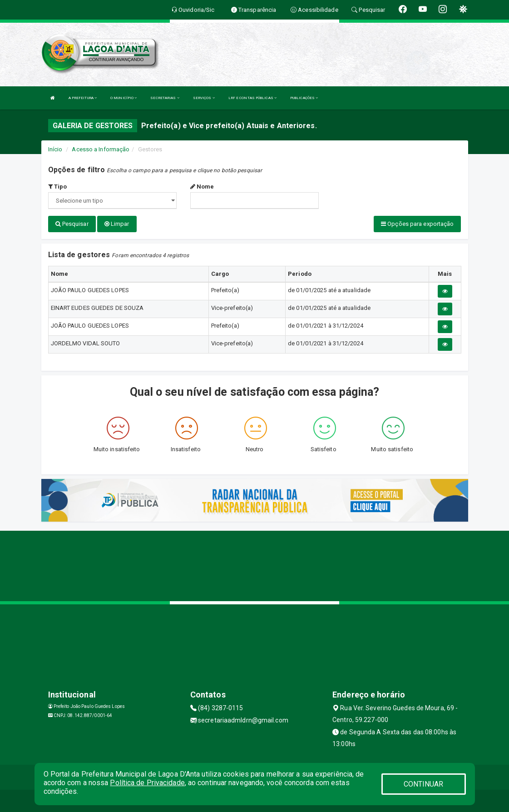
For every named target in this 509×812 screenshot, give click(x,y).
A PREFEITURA (83, 98)
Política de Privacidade (147, 783)
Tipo (58, 187)
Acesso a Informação (101, 149)
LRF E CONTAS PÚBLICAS (252, 98)
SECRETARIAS (165, 98)
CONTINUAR (424, 784)
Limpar (117, 224)
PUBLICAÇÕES (304, 98)
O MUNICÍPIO (124, 98)
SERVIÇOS (204, 98)
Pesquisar (72, 224)
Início (55, 149)
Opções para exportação (417, 224)
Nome (202, 187)
